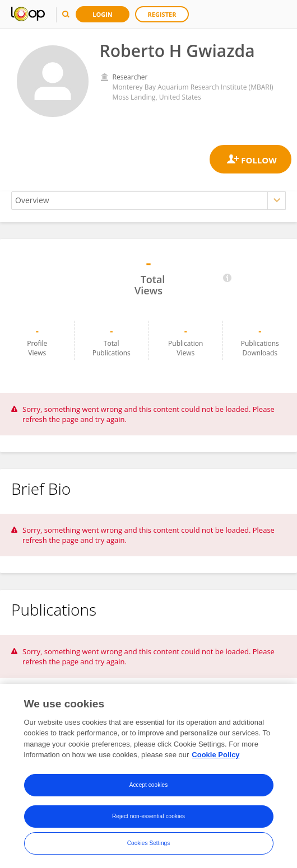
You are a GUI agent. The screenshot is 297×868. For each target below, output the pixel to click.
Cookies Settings (149, 843)
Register (162, 14)
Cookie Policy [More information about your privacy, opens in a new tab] (215, 755)
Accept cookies (149, 785)
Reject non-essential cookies (148, 816)
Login (103, 14)
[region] (148, 776)
